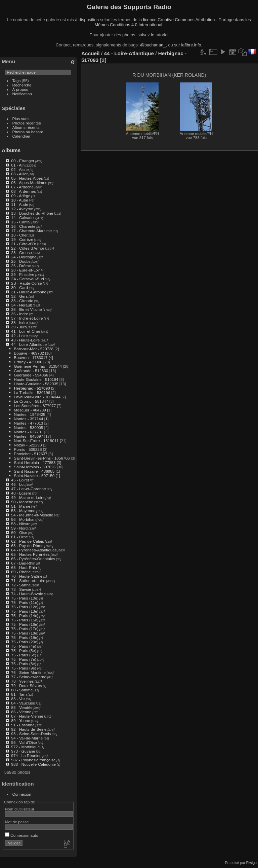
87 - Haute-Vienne (27, 716)
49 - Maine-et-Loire (28, 497)
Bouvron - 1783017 (31, 357)
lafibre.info (191, 45)
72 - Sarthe (21, 585)
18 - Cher (19, 235)
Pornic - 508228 (28, 449)
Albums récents (26, 127)
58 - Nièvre (21, 524)
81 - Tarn (19, 694)
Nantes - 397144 (28, 419)
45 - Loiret (20, 480)
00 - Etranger (23, 161)
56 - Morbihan (23, 519)
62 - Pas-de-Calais (27, 541)
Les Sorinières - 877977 (35, 406)
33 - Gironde (22, 301)
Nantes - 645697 (28, 436)
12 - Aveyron (22, 209)
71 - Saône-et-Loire (28, 581)
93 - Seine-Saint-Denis (31, 734)
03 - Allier (19, 174)
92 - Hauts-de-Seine (29, 729)
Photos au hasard (28, 132)
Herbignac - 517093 (32, 388)
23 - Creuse (21, 252)
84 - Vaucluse (23, 703)
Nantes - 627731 (28, 432)
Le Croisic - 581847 (31, 401)
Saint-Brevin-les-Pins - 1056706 (42, 458)
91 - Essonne (23, 725)
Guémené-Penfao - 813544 (38, 366)
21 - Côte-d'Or (24, 244)
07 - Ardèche (22, 187)
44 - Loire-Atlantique (29, 344)
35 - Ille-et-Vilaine (26, 309)
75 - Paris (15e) (25, 620)
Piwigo (251, 863)
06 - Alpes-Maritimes (29, 183)
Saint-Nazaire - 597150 (34, 476)
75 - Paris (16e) (25, 624)
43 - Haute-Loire (25, 340)
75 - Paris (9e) (24, 668)
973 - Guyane (23, 751)
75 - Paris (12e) (25, 607)
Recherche (22, 85)
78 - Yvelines (22, 681)
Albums (11, 150)
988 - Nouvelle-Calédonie (33, 764)
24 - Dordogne (24, 257)
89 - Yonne (20, 720)
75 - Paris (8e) (24, 664)
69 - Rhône (21, 572)
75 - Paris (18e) (25, 633)
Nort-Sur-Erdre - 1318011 (36, 441)
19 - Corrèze (22, 239)
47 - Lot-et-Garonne (28, 489)
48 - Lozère (21, 493)
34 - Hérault (21, 305)
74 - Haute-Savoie (27, 594)
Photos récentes (27, 123)
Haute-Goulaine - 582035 (36, 384)
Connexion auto (22, 835)
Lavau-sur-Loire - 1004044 (37, 397)
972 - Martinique (25, 747)
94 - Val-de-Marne (27, 738)
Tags (17, 81)
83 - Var (18, 699)
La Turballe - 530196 (32, 392)
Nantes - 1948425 (30, 414)
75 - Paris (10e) (25, 598)
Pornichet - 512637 (30, 454)
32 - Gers (19, 296)
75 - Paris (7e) (24, 659)
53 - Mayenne (23, 511)
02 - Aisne (20, 169)
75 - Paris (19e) (25, 637)
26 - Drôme (21, 266)
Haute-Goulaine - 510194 (36, 379)
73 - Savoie (21, 589)
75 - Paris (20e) (25, 642)
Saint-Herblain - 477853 (35, 462)
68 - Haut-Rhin (24, 567)
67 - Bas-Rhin (23, 563)
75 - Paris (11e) (25, 602)
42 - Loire (19, 336)
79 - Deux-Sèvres (27, 685)
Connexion (22, 794)
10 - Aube (19, 200)
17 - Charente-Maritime (31, 231)
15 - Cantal (21, 222)
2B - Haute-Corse (27, 283)
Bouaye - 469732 (29, 353)
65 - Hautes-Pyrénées (30, 554)
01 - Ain (18, 165)
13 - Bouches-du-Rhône (32, 213)
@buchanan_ (153, 45)
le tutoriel (160, 35)
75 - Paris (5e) (24, 650)
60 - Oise (19, 532)
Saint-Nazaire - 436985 (34, 471)
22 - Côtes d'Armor (28, 248)
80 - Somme (22, 690)
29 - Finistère (23, 274)
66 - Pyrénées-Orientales (33, 559)
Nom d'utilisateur (20, 809)
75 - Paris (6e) (24, 655)
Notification (22, 94)
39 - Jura (19, 327)
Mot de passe (17, 822)
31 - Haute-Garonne (29, 292)
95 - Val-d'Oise (24, 742)
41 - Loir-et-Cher (26, 331)
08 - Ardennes (23, 191)
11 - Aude (19, 204)
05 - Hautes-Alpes (27, 178)
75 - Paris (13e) (25, 611)
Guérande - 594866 (31, 375)
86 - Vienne (21, 712)
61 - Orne (19, 537)
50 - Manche (22, 502)
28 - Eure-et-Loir (26, 270)
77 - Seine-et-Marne (29, 677)
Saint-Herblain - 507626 (35, 467)
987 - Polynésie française (33, 760)
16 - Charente (23, 226)
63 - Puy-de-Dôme (27, 546)
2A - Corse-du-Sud (27, 279)
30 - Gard (19, 287)
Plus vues (21, 119)
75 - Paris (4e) (24, 646)
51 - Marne (21, 506)
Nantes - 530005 (28, 427)
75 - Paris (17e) (25, 629)
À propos (20, 89)
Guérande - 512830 (31, 371)
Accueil (91, 53)
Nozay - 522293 (28, 445)
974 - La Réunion (26, 755)
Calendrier (21, 136)
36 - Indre (19, 314)
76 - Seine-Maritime (28, 672)
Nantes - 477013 (28, 423)
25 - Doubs (21, 261)
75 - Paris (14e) (25, 616)
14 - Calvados (23, 218)
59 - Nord (19, 528)
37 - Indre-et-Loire (27, 318)
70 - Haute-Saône (27, 576)
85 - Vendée (22, 707)
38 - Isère (19, 322)
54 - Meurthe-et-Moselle (32, 515)
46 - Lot (18, 484)
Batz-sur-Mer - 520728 (34, 349)
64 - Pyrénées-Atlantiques (34, 550)
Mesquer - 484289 (30, 410)
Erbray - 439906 (28, 362)
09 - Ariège (21, 196)
